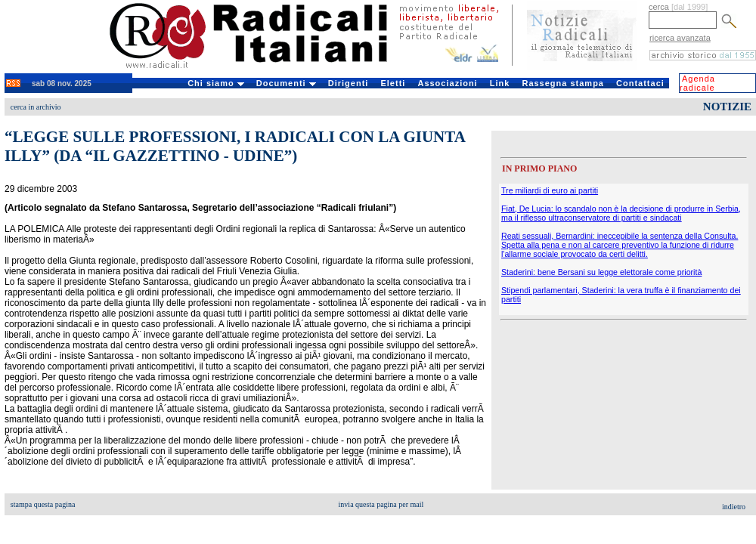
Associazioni (447, 83)
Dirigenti (349, 83)
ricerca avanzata (680, 38)
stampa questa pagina (43, 504)
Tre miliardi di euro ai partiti (550, 190)
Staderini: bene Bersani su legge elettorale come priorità (601, 272)
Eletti (393, 83)
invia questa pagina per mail (381, 504)
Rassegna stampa (563, 83)
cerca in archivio (36, 107)
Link (500, 83)
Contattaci (640, 83)
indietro (734, 507)
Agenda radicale (697, 83)
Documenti (286, 83)
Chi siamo (216, 83)
